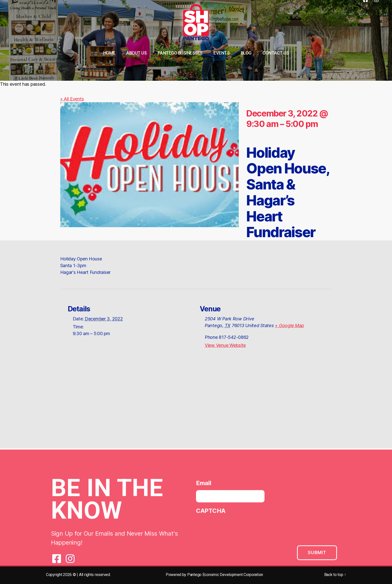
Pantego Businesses (180, 53)
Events (221, 53)
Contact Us (276, 53)
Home (109, 53)
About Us (136, 53)
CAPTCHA (211, 512)
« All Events (72, 99)
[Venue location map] (196, 405)
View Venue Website (225, 345)
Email (204, 485)
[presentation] (234, 530)
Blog (246, 53)
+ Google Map (289, 325)
